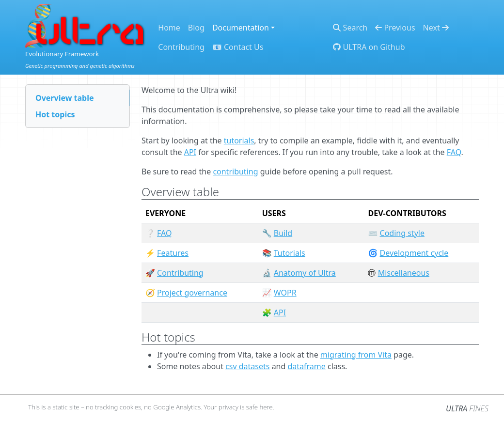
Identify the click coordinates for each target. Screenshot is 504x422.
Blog (196, 28)
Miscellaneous (404, 273)
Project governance (192, 293)
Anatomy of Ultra (305, 273)
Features (173, 253)
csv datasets (247, 366)
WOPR (285, 293)
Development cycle (414, 253)
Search (350, 28)
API (190, 152)
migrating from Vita (356, 355)
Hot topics (55, 114)
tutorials (239, 141)
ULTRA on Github (369, 47)
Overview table (64, 98)
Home (169, 28)
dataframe (307, 366)
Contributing (181, 47)
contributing (235, 172)
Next (436, 28)
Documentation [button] (241, 28)
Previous (395, 28)
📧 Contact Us (238, 47)
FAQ (454, 152)
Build (283, 233)
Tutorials (290, 253)
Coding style (402, 233)
